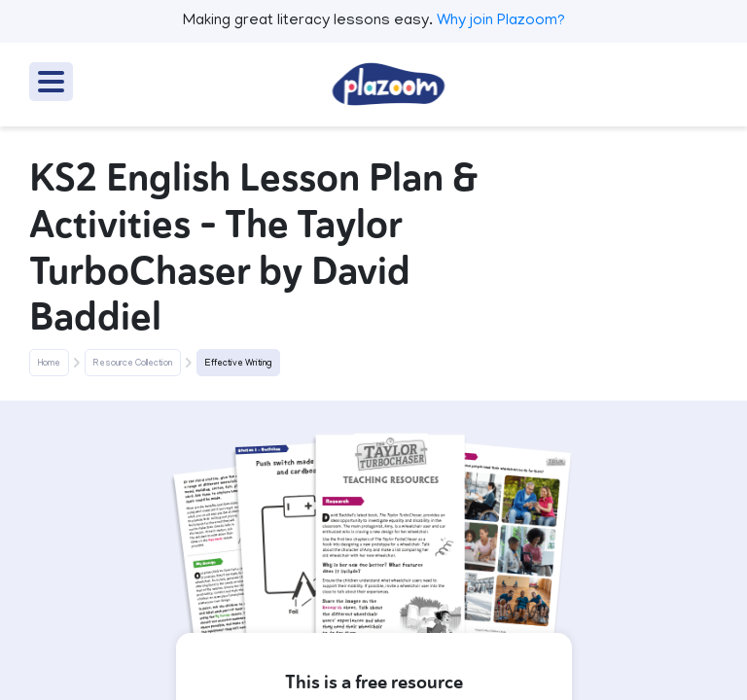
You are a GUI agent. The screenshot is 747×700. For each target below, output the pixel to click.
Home (49, 364)
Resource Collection (133, 364)
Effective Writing (238, 364)
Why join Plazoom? (501, 21)
